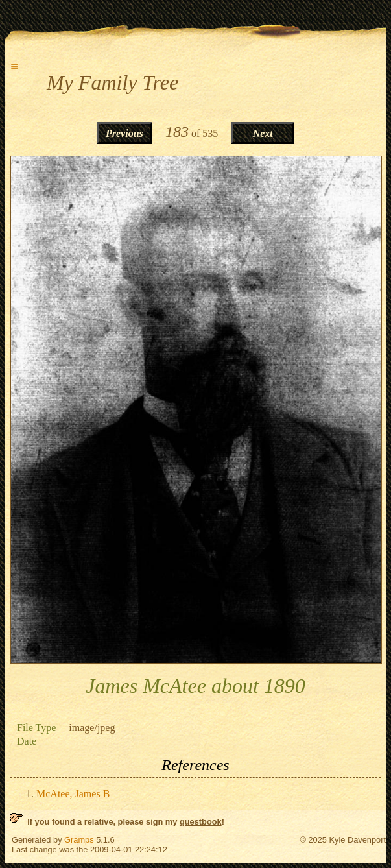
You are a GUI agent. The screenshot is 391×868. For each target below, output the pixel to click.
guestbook (201, 822)
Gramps (79, 840)
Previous (124, 133)
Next (263, 133)
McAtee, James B (73, 794)
